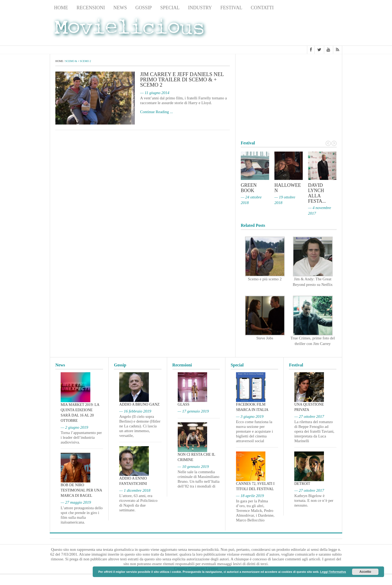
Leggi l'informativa (333, 572)
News (120, 8)
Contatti (262, 8)
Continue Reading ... (157, 112)
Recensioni (91, 8)
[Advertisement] (300, 29)
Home (61, 8)
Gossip (144, 8)
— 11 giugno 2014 (155, 93)
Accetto (365, 572)
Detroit (302, 484)
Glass (184, 404)
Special (170, 8)
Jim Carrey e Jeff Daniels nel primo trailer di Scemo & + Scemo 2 (182, 79)
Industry (200, 8)
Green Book (249, 188)
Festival (231, 8)
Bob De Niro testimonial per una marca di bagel (81, 490)
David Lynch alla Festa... (317, 193)
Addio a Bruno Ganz (139, 404)
